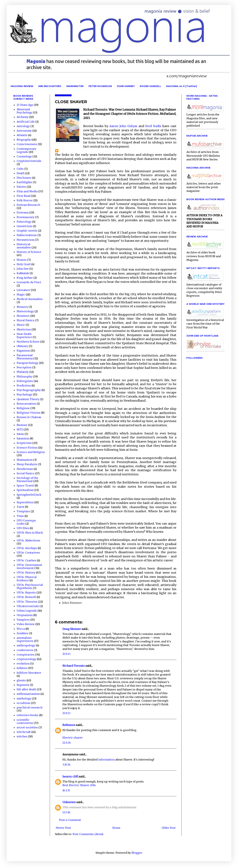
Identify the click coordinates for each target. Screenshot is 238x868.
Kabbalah (23, 273)
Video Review (26, 624)
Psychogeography (29, 390)
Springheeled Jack (29, 495)
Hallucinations (27, 235)
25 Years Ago (25, 105)
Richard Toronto (74, 666)
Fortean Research (28, 205)
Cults (20, 169)
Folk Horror (25, 200)
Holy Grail (24, 264)
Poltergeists (25, 381)
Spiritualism (25, 490)
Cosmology (24, 156)
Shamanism (25, 460)
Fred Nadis (153, 126)
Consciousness (27, 144)
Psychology (24, 394)
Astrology (23, 126)
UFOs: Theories (27, 602)
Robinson (69, 725)
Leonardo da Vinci (29, 282)
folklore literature (29, 673)
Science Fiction (27, 448)
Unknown (69, 802)
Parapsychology (27, 363)
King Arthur (25, 278)
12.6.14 (67, 743)
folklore (22, 668)
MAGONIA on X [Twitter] (181, 86)
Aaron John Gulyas (123, 126)
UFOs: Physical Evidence (27, 579)
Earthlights (24, 182)
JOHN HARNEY (126, 86)
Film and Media (27, 191)
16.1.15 (66, 790)
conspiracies (25, 655)
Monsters (23, 316)
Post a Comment (70, 820)
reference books (28, 715)
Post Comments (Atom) (88, 834)
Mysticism (24, 329)
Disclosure (24, 178)
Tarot (20, 507)
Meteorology (25, 311)
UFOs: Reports (26, 592)
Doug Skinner (72, 629)
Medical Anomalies (30, 299)
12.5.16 (66, 812)
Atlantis (22, 135)
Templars (23, 511)
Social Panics (26, 473)
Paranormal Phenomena (25, 357)
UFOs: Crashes (26, 560)
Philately (23, 372)
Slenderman (25, 469)
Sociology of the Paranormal (27, 479)
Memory (22, 307)
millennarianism (28, 694)
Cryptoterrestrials (29, 161)
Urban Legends (27, 611)
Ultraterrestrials (28, 606)
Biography (24, 140)
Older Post (169, 828)
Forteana (23, 212)
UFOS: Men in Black (30, 533)
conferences (25, 650)
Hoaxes (22, 260)
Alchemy (23, 117)
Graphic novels (27, 231)
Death (21, 173)
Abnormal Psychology (24, 111)
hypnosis (23, 685)
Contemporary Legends (26, 150)
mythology (24, 698)
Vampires (23, 620)
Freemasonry (26, 217)
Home (116, 828)
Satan (20, 434)
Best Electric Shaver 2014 (79, 785)
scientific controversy (25, 721)
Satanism (23, 438)
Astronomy (24, 131)
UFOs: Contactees (28, 553)
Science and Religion (31, 452)
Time (20, 516)
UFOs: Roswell (26, 597)
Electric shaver (73, 738)
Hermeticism (26, 240)
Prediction (24, 386)
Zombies (22, 633)
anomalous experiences (25, 639)
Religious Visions (29, 413)
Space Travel (25, 485)
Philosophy (24, 377)
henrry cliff (70, 776)
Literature (23, 290)
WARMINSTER (75, 86)
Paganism (23, 351)
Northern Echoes (28, 342)
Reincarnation (26, 404)
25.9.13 (66, 654)
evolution (23, 664)
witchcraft (24, 732)
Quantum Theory (28, 399)
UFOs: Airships (27, 548)
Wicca (21, 629)
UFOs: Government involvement (29, 566)
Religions (23, 408)
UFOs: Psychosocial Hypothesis (30, 586)
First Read (23, 196)
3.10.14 (66, 765)
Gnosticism (24, 226)
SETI (20, 429)
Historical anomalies (24, 246)
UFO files (23, 528)
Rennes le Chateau (29, 417)
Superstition (25, 502)
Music (21, 325)
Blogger (137, 853)
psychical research (30, 707)
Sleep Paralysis (27, 464)
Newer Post (63, 828)
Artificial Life (26, 122)
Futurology (24, 222)
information (106, 760)
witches (22, 736)
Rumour (22, 425)
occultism (23, 703)
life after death (26, 689)
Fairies (21, 187)
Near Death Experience (24, 336)
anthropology (26, 645)
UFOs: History (26, 573)
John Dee (23, 269)
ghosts (21, 680)
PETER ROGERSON (100, 86)
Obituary (22, 346)
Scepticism (24, 443)
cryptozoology (26, 659)
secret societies (27, 727)
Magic (21, 294)
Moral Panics (26, 320)
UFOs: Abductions (28, 540)
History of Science (29, 252)
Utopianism (25, 615)
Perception (24, 367)
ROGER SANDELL (150, 86)
